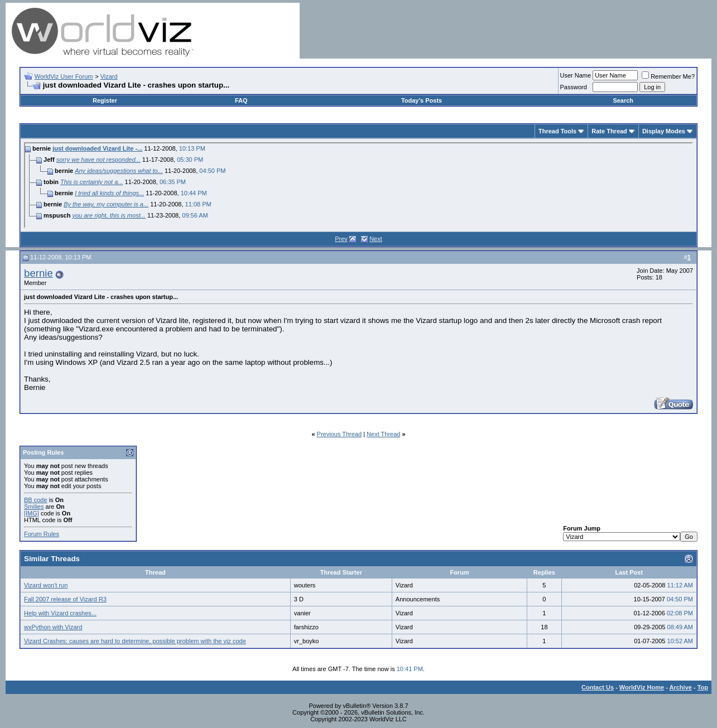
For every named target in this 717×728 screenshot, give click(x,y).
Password (574, 87)
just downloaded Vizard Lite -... (97, 148)
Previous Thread (340, 434)
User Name (576, 75)
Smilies (34, 507)
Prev (341, 239)
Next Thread (383, 434)
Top (703, 687)
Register (105, 100)
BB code (36, 500)
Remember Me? (668, 76)
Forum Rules (42, 534)
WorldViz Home (642, 687)
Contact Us (598, 687)
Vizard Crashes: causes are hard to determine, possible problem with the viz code (135, 641)
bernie (39, 273)
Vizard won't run (46, 585)
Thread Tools (557, 131)
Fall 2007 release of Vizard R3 (65, 599)
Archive (681, 687)
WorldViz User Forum (64, 76)
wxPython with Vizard (53, 627)
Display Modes (664, 131)
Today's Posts (422, 100)
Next (376, 239)
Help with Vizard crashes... (60, 613)
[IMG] (32, 513)
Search (623, 100)
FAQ (241, 100)
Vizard (109, 76)
